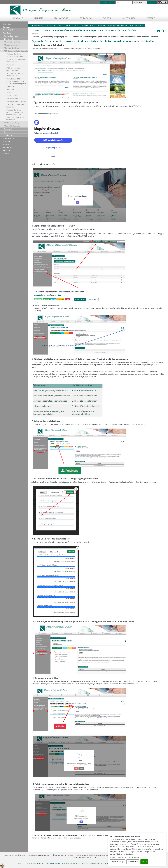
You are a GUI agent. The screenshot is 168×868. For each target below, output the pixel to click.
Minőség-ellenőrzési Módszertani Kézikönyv (15, 55)
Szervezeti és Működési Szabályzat (15, 106)
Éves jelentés (11, 92)
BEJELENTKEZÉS (106, 2)
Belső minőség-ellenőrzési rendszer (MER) (16, 61)
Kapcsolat (151, 18)
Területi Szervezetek (12, 36)
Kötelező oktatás (13, 95)
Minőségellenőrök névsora (16, 101)
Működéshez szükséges (121, 858)
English (164, 2)
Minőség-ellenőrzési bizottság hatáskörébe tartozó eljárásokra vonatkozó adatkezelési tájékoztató (15, 115)
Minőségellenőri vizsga (15, 98)
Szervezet (39, 18)
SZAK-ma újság (87, 863)
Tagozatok (8, 129)
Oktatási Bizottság (12, 123)
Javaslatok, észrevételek (61, 863)
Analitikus (138, 858)
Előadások (10, 89)
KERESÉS (152, 2)
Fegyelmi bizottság (12, 45)
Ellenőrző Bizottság (12, 42)
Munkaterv (10, 65)
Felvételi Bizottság (12, 48)
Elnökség (7, 33)
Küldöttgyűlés (9, 30)
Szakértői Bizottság (13, 126)
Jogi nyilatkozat (75, 863)
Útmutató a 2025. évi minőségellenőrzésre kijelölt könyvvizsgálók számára (16, 83)
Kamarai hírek (129, 18)
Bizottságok (9, 39)
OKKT (6, 132)
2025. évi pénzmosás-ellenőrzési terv (15, 75)
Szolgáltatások (62, 18)
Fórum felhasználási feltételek (42, 863)
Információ (18, 18)
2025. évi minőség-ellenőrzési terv (13, 69)
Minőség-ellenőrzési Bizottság (17, 51)
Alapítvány (8, 135)
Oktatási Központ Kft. (24, 863)
